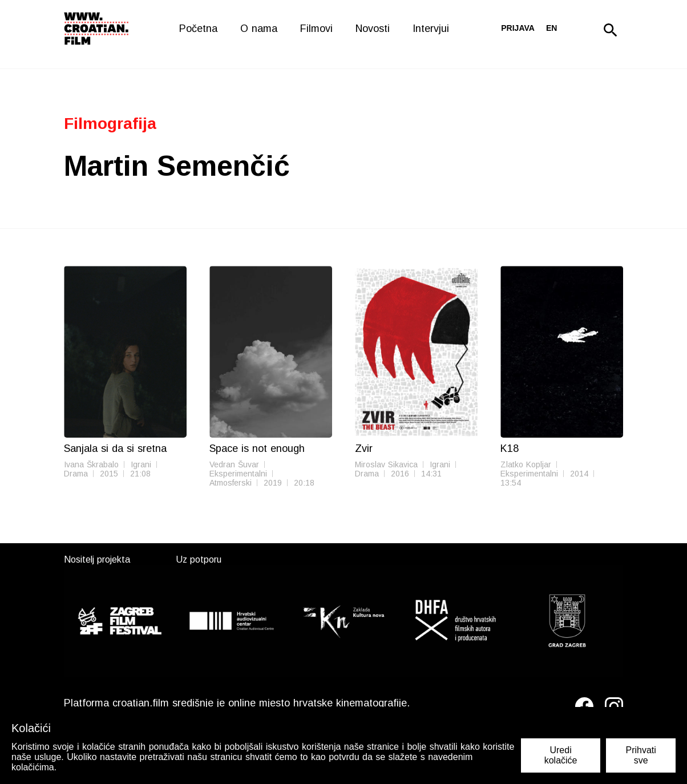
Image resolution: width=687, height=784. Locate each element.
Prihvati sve (640, 755)
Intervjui (431, 29)
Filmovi (316, 29)
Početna (198, 29)
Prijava (518, 28)
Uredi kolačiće (561, 755)
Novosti (373, 29)
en (551, 28)
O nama (259, 29)
